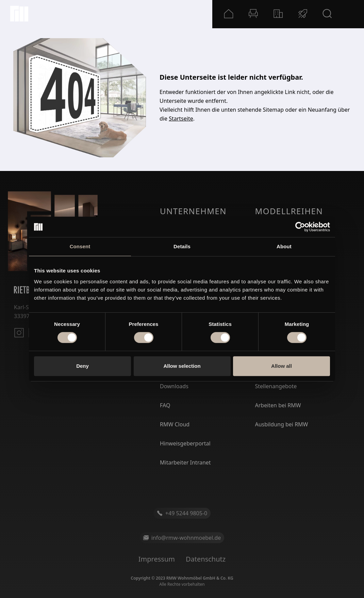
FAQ (165, 405)
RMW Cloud (175, 424)
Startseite (181, 119)
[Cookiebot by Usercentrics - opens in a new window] (300, 227)
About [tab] (284, 246)
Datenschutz (206, 559)
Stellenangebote (276, 386)
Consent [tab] (80, 246)
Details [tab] (182, 246)
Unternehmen (193, 211)
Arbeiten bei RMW (278, 405)
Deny (82, 366)
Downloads (174, 386)
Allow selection (182, 366)
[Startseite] (19, 14)
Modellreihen (289, 211)
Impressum (157, 559)
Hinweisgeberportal (185, 443)
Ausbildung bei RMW (282, 424)
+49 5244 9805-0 (182, 513)
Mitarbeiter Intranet (185, 462)
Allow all (282, 366)
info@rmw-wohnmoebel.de (182, 538)
